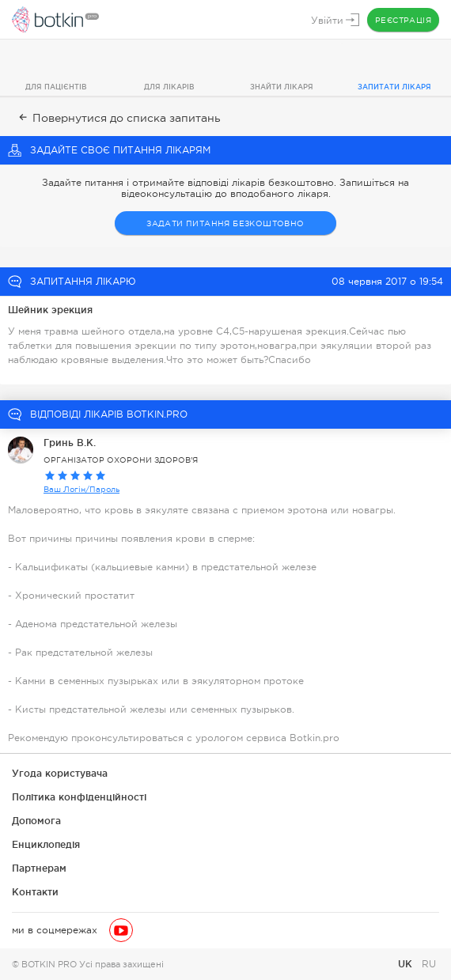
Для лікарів (169, 87)
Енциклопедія (46, 844)
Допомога (36, 821)
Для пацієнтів (56, 87)
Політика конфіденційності (79, 797)
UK (407, 964)
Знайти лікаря (282, 87)
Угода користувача (60, 773)
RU (429, 964)
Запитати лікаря (394, 87)
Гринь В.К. (70, 443)
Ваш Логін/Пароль (81, 489)
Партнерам (39, 868)
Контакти (35, 892)
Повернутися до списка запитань (118, 118)
